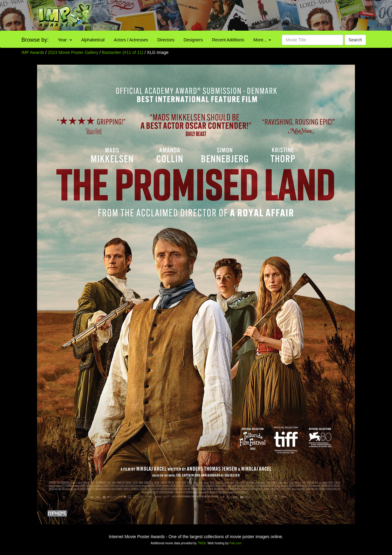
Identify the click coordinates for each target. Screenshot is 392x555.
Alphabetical (93, 40)
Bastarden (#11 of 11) (123, 52)
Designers (193, 40)
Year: (65, 40)
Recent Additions (228, 40)
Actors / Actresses (131, 40)
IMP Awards (33, 52)
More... (262, 40)
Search (355, 40)
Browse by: (35, 40)
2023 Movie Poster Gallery (73, 52)
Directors (166, 40)
